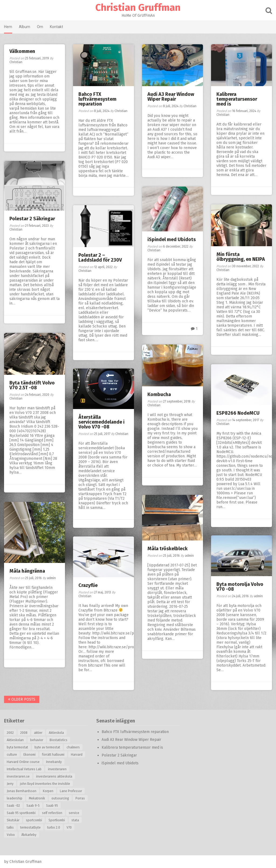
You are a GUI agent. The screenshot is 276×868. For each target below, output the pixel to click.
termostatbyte (30, 828)
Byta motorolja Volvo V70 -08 (240, 587)
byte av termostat (47, 747)
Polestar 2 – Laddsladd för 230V (100, 258)
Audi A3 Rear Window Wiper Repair (171, 97)
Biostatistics (58, 740)
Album (25, 27)
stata (75, 820)
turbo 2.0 (54, 828)
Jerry (10, 784)
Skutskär (13, 820)
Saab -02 (13, 806)
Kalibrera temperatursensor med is (237, 99)
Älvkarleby (29, 835)
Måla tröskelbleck (168, 549)
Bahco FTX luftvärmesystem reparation (97, 99)
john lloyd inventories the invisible (45, 784)
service (74, 813)
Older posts (22, 699)
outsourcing (60, 798)
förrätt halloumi (53, 755)
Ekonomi (30, 755)
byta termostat (17, 747)
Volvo (11, 835)
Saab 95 (52, 806)
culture (12, 755)
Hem (8, 27)
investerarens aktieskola (54, 776)
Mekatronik (37, 798)
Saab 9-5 (33, 806)
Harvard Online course (23, 762)
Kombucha (159, 394)
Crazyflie (88, 585)
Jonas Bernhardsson (22, 791)
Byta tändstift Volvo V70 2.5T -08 (32, 385)
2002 (10, 733)
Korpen (48, 791)
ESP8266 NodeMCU (238, 413)
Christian (16, 62)
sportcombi (34, 820)
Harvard (77, 755)
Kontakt (56, 27)
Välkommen (22, 51)
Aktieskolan (15, 740)
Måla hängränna (27, 571)
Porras (80, 798)
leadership (15, 798)
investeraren (57, 769)
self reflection (52, 813)
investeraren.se (18, 776)
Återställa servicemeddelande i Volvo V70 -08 (101, 422)
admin (189, 556)
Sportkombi (57, 820)
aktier (38, 733)
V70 (69, 828)
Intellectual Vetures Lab (24, 769)
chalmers (73, 747)
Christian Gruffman (138, 8)
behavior (37, 740)
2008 (24, 733)
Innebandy (54, 762)
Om (40, 27)
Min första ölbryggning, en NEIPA (241, 257)
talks (10, 828)
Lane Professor (71, 791)
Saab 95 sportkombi (21, 813)
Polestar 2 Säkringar (32, 219)
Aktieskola (56, 733)
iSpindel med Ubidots (172, 239)
